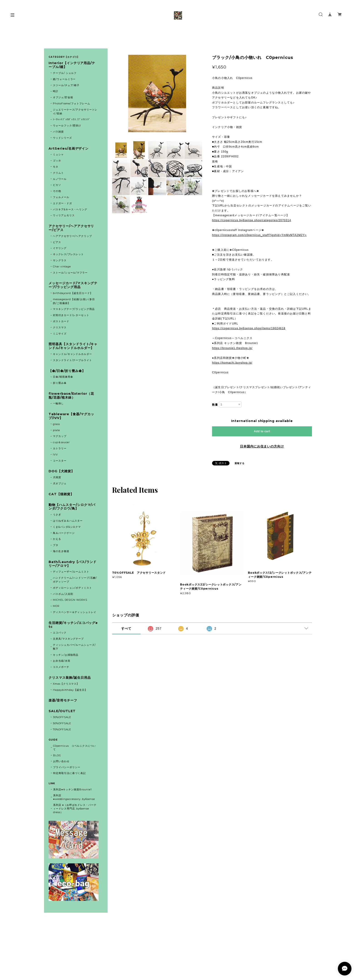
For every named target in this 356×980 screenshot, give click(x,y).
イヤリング (60, 248)
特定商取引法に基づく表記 (69, 773)
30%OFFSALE (62, 717)
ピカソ (57, 185)
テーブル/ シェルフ (65, 73)
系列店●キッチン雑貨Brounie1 (72, 789)
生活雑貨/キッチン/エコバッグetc (73, 625)
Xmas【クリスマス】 (66, 684)
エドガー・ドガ (62, 203)
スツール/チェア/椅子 (66, 85)
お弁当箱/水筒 (62, 661)
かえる (57, 539)
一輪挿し (58, 403)
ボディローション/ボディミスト (72, 588)
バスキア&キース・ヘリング (70, 209)
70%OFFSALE (62, 729)
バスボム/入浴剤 (63, 594)
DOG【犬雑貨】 (62, 471)
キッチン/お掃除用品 (66, 655)
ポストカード (61, 321)
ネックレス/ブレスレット (68, 254)
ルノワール (60, 179)
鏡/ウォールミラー (64, 79)
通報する (240, 463)
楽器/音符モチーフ (63, 700)
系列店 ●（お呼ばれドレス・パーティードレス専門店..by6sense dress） (75, 809)
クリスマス (60, 327)
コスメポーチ (61, 667)
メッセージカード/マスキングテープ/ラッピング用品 (73, 285)
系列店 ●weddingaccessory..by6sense (74, 797)
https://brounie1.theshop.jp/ (232, 348)
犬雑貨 (57, 477)
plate (58, 430)
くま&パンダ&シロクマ (67, 527)
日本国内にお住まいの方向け (262, 446)
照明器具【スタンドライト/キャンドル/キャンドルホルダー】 (73, 346)
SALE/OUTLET (62, 711)
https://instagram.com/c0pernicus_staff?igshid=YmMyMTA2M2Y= (259, 235)
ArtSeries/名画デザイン (69, 149)
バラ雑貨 (58, 132)
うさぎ (57, 515)
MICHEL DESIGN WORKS (70, 600)
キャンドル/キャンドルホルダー (72, 354)
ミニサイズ (60, 334)
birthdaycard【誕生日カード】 (73, 293)
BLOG (57, 755)
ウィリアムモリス (64, 215)
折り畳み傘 (60, 383)
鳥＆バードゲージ (64, 533)
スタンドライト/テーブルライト (72, 360)
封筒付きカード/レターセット (71, 315)
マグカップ (60, 436)
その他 (57, 191)
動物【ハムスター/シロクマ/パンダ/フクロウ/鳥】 (72, 507)
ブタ (56, 545)
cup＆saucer (61, 442)
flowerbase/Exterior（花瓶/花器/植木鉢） (71, 396)
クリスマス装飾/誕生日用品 (70, 678)
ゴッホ (57, 161)
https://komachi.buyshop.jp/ (232, 363)
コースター (60, 461)
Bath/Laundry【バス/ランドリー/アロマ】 (73, 564)
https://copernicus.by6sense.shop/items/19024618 (249, 328)
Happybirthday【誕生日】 (70, 690)
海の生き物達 (61, 551)
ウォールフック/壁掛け (67, 126)
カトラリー (60, 448)
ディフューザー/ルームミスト (71, 572)
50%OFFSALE (62, 723)
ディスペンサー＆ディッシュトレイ (75, 612)
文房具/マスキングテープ (68, 639)
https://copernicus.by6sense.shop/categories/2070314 (252, 220)
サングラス (60, 260)
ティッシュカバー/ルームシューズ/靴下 (74, 647)
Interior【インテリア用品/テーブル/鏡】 (72, 65)
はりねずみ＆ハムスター (68, 521)
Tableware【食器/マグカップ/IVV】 (71, 416)
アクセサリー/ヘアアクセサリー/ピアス (71, 228)
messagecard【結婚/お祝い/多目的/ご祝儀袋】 (74, 301)
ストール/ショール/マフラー (70, 273)
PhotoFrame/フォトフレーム (72, 103)
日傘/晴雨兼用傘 (63, 377)
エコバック (60, 633)
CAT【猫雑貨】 (61, 494)
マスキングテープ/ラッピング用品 (74, 309)
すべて (126, 628)
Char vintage (62, 266)
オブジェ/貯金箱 (63, 97)
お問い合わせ (61, 761)
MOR (56, 606)
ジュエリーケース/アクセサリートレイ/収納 (75, 112)
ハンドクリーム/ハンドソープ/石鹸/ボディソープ (75, 580)
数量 (215, 405)
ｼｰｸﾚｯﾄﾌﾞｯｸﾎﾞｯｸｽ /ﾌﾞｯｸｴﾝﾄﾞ (72, 119)
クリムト (58, 173)
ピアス (57, 242)
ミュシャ (58, 154)
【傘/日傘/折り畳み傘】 (67, 371)
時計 (56, 91)
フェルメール (61, 197)
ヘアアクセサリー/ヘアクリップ (72, 236)
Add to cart (262, 431)
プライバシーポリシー (67, 767)
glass (56, 424)
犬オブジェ (60, 483)
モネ (56, 167)
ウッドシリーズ (62, 138)
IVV (55, 455)
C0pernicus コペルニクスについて (74, 748)
